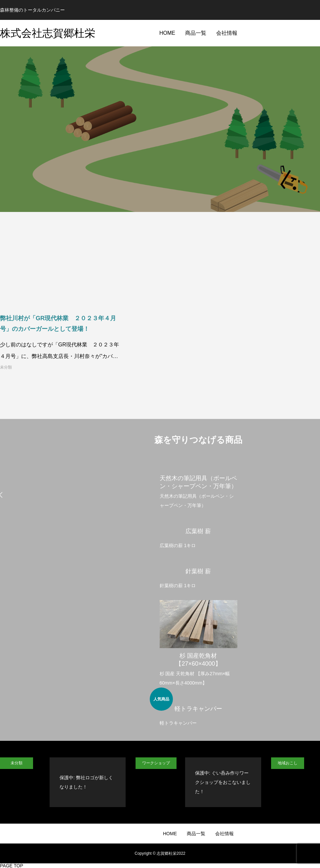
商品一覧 (196, 33)
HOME (167, 33)
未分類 (6, 367)
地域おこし (288, 763)
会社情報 (227, 33)
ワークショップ (156, 763)
